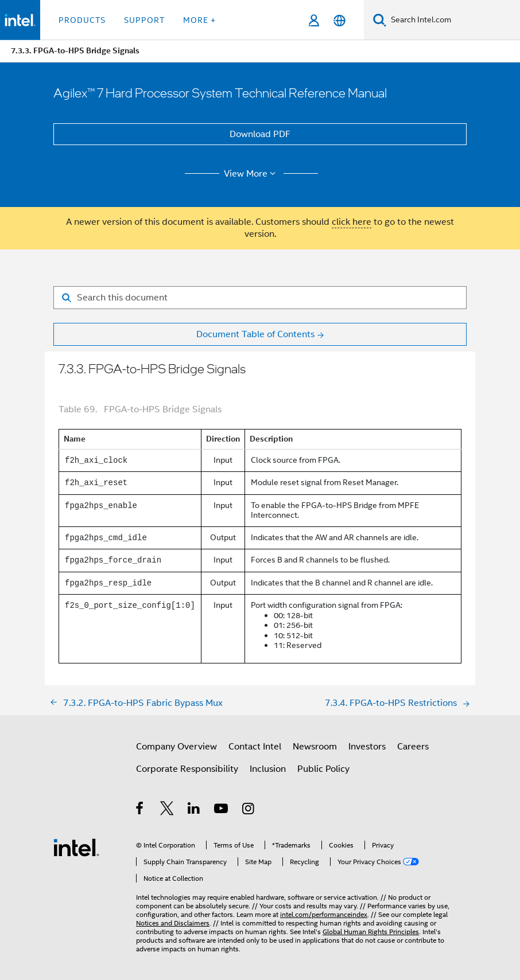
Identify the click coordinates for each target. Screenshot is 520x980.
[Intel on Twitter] (167, 810)
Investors (367, 747)
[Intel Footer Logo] (76, 847)
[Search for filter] (260, 298)
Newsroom (315, 747)
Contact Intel (255, 747)
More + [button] (199, 20)
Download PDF (260, 134)
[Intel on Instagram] (249, 810)
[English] (339, 20)
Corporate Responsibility (187, 769)
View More (252, 174)
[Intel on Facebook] (140, 810)
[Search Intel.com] (453, 20)
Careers (413, 747)
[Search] (380, 20)
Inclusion (268, 769)
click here (352, 222)
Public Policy (323, 769)
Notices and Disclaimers (173, 923)
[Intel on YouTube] (222, 810)
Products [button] (82, 20)
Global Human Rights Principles (371, 932)
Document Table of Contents (255, 334)
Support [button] (144, 20)
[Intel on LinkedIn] (194, 810)
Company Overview (176, 747)
